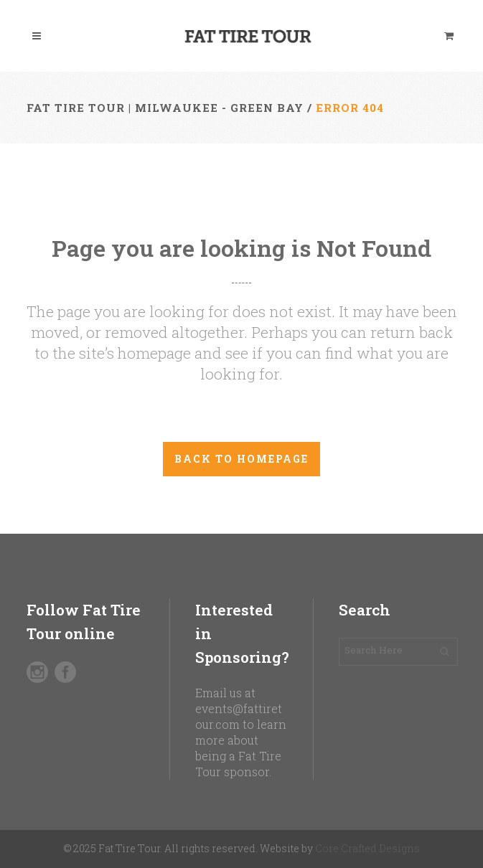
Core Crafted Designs (367, 848)
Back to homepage (241, 459)
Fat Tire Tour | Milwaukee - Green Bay (165, 108)
